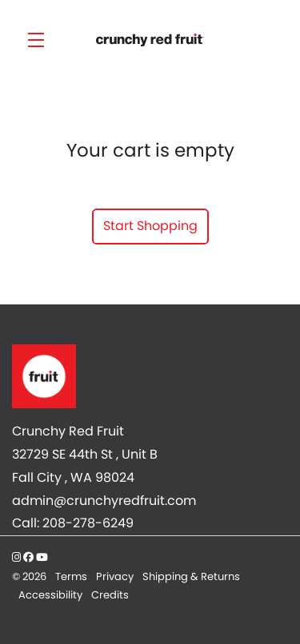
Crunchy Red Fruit (150, 40)
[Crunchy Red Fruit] (150, 376)
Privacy (116, 576)
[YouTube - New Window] (42, 557)
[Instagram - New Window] (18, 557)
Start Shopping (150, 226)
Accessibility (52, 595)
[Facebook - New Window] (30, 557)
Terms (72, 576)
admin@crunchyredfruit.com (104, 501)
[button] (40, 40)
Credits (110, 595)
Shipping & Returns (191, 576)
